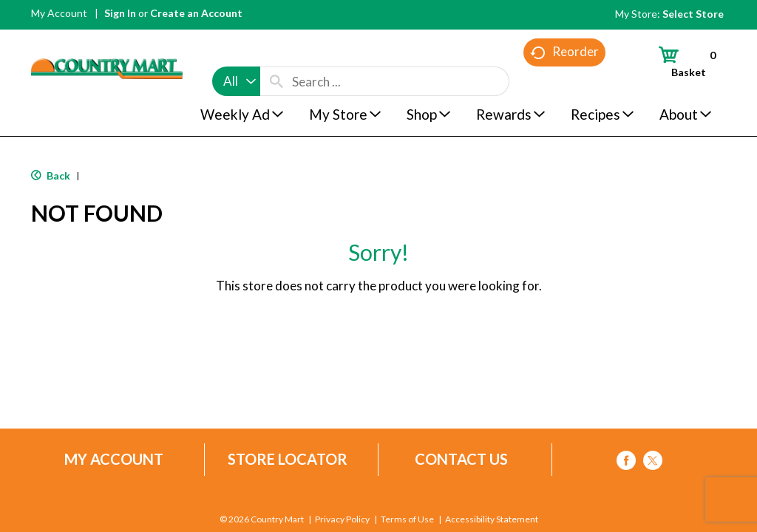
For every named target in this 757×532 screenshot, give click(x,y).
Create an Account (196, 13)
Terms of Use (407, 519)
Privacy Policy (343, 519)
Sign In (120, 13)
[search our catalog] (276, 53)
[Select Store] (694, 14)
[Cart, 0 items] (680, 61)
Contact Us (461, 459)
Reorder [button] (564, 82)
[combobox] (236, 53)
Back (51, 175)
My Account (59, 13)
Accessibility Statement (491, 519)
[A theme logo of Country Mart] (107, 41)
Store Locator (288, 459)
